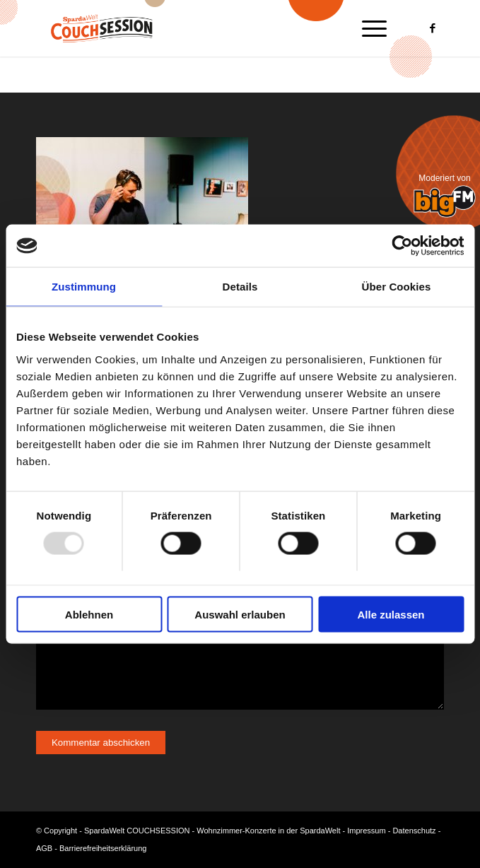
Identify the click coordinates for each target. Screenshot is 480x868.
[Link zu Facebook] (433, 29)
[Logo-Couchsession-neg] (199, 28)
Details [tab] (240, 287)
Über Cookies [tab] (397, 287)
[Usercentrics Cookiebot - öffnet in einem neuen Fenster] (402, 246)
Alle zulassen (391, 614)
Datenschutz (414, 831)
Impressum (366, 831)
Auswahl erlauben (240, 614)
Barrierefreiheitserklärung (103, 848)
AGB (44, 848)
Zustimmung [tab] (84, 287)
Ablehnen (89, 614)
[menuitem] (367, 28)
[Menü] (367, 28)
